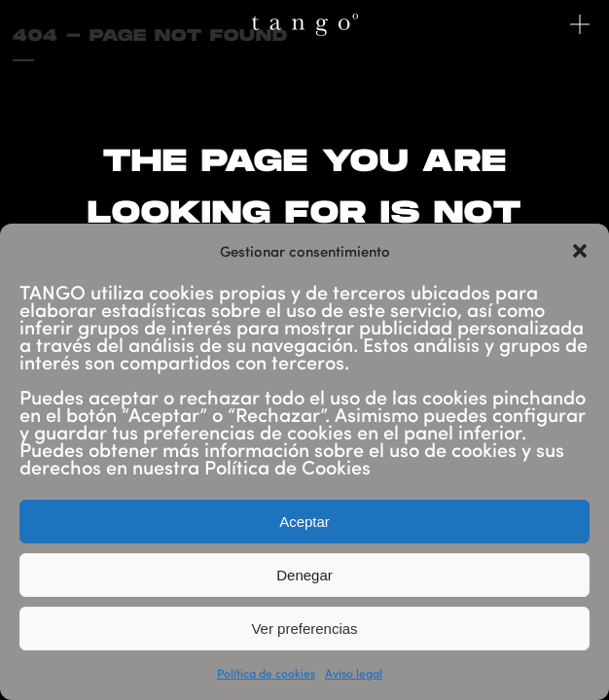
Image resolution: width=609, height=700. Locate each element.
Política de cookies (266, 673)
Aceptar (304, 522)
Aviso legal (354, 673)
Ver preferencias (304, 629)
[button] (580, 251)
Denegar (304, 575)
